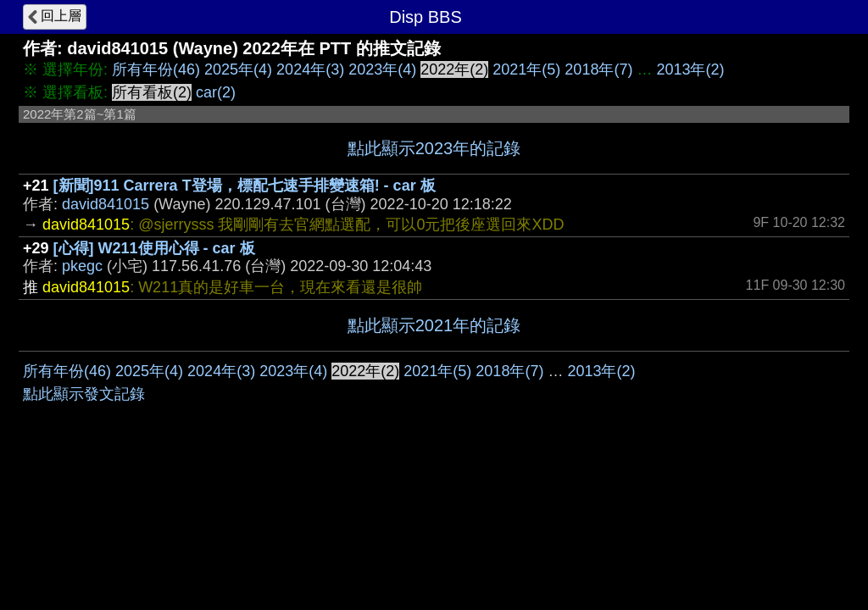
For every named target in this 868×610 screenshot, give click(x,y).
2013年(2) (690, 69)
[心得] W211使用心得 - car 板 (154, 248)
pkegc (82, 266)
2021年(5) (526, 69)
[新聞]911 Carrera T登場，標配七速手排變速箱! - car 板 (245, 186)
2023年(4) (382, 69)
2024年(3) (310, 69)
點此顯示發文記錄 (84, 394)
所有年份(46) (156, 69)
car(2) (216, 92)
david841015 (106, 204)
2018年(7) (598, 69)
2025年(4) (238, 69)
